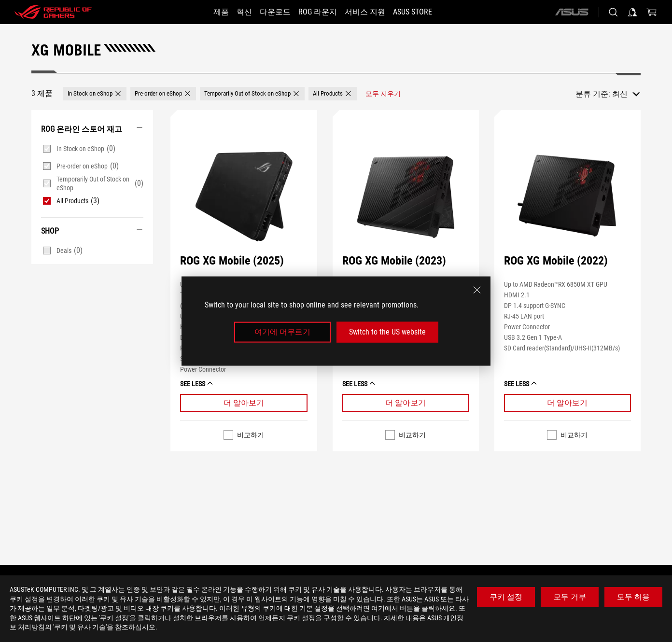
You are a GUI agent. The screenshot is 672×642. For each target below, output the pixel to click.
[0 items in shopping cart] (652, 12)
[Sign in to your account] (632, 12)
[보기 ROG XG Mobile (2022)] (567, 196)
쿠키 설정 (506, 597)
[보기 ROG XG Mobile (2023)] (406, 196)
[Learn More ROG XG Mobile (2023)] (406, 403)
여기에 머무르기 (282, 332)
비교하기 (251, 435)
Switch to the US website (387, 332)
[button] (95, 94)
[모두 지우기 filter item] (383, 94)
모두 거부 (570, 597)
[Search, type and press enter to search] (613, 12)
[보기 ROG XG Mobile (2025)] (244, 196)
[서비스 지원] (374, 12)
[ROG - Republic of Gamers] (53, 12)
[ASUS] (572, 12)
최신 (620, 94)
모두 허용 (633, 597)
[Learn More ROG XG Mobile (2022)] (567, 403)
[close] (477, 290)
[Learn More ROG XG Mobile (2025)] (244, 403)
